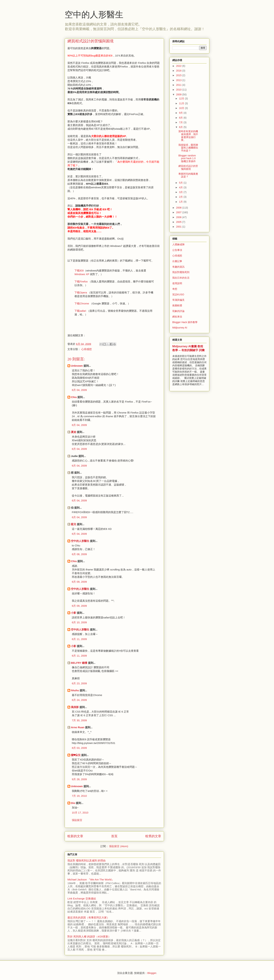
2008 (179, 208)
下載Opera (81, 292)
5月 (181, 183)
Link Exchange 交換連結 (82, 898)
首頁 (114, 836)
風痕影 (75, 707)
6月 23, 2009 (79, 683)
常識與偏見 (178, 300)
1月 (181, 202)
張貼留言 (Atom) (119, 846)
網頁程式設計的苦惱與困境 (188, 167)
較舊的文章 (153, 836)
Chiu (74, 397)
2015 (179, 75)
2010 (179, 90)
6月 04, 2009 (79, 390)
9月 (181, 113)
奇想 (175, 289)
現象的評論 (178, 311)
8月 (181, 118)
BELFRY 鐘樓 (79, 663)
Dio (73, 803)
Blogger (152, 973)
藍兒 (74, 524)
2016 (179, 71)
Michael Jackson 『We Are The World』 (91, 879)
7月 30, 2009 (79, 720)
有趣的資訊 (178, 267)
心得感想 (86, 349)
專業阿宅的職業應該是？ (188, 175)
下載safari (80, 311)
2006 (179, 217)
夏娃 (74, 432)
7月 (181, 122)
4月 (181, 187)
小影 (74, 613)
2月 (181, 197)
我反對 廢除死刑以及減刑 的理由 (86, 860)
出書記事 (177, 261)
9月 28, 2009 (79, 779)
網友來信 (177, 317)
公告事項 (177, 250)
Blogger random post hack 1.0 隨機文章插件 (187, 158)
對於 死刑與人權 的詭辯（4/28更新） (89, 937)
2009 (179, 94)
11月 (182, 103)
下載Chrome (82, 303)
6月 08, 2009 (79, 554)
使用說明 (177, 283)
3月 (181, 192)
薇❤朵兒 (76, 755)
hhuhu (75, 690)
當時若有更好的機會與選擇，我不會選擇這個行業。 (188, 136)
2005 (179, 222)
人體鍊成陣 (178, 244)
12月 (182, 99)
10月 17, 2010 (80, 813)
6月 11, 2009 (79, 639)
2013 (179, 80)
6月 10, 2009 (79, 622)
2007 (179, 212)
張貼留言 (77, 820)
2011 (179, 85)
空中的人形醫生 (94, 15)
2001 (179, 227)
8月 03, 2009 (79, 748)
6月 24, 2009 (79, 700)
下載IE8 (79, 270)
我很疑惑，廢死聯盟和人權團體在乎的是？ (188, 148)
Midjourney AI (180, 328)
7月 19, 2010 (79, 796)
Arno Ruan (78, 727)
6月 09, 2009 (79, 582)
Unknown (77, 366)
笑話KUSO (178, 294)
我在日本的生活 (181, 278)
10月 (182, 108)
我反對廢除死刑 (181, 272)
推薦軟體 (177, 305)
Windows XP (82, 274)
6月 (181, 127)
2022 (179, 66)
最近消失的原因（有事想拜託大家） (88, 917)
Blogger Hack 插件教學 (185, 322)
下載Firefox (81, 281)
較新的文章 (75, 836)
